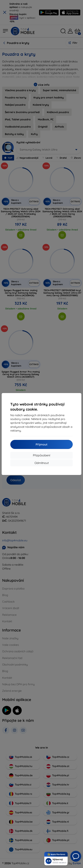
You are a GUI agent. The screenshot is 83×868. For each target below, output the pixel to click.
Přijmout (41, 444)
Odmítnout (42, 463)
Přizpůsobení (41, 455)
